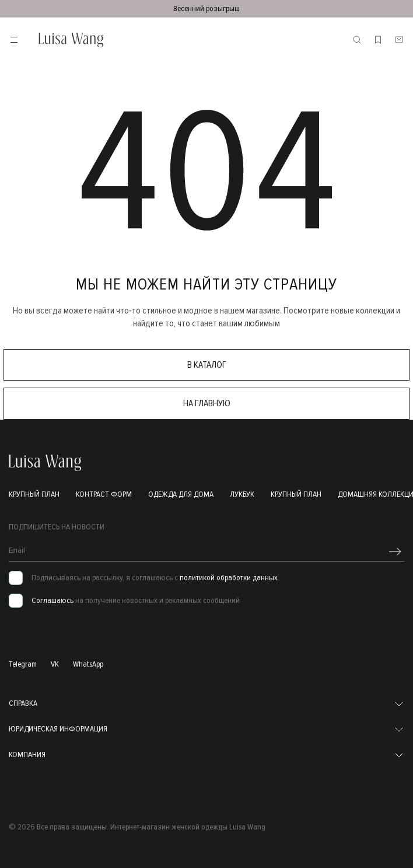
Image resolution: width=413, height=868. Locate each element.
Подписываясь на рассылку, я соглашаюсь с (155, 578)
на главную (207, 403)
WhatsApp (88, 664)
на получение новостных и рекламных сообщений (136, 601)
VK (55, 664)
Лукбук (242, 494)
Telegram (23, 664)
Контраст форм (104, 494)
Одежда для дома (181, 494)
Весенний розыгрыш (206, 8)
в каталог (207, 365)
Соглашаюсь (52, 600)
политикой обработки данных (229, 578)
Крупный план (34, 494)
